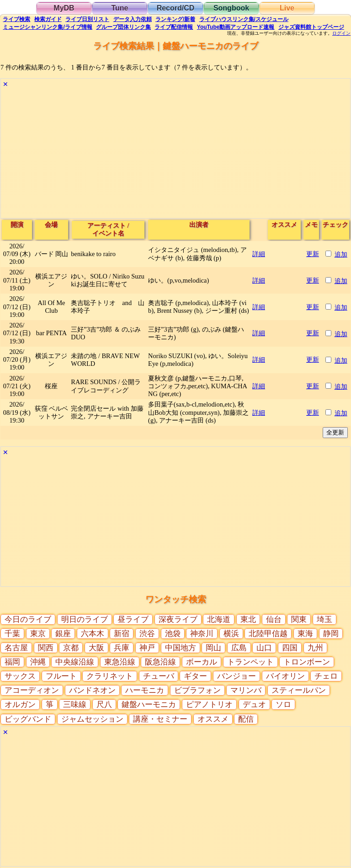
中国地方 (181, 648)
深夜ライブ (178, 619)
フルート (61, 676)
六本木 (93, 634)
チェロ (326, 676)
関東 (299, 619)
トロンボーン (307, 662)
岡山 (213, 648)
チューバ (159, 676)
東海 (305, 634)
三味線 (75, 705)
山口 (264, 648)
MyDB (64, 8)
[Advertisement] (175, 154)
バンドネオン (92, 690)
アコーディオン (32, 690)
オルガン (20, 705)
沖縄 (38, 662)
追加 (341, 254)
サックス (20, 676)
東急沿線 (120, 662)
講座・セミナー (160, 719)
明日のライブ (85, 619)
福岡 (12, 662)
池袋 (173, 634)
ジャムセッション (92, 719)
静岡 (331, 634)
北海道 (219, 619)
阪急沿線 (160, 662)
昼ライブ (133, 619)
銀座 (63, 634)
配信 (174, 27)
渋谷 (147, 634)
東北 (248, 619)
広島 (239, 648)
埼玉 (324, 619)
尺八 (104, 705)
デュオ (254, 705)
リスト (87, 19)
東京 (38, 634)
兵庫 (122, 648)
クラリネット (110, 676)
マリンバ (246, 690)
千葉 (12, 634)
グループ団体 (123, 27)
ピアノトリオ (209, 705)
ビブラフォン (197, 690)
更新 (313, 254)
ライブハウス (244, 19)
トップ (311, 27)
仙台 (274, 619)
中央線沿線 (75, 662)
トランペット (250, 662)
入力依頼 (133, 19)
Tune (120, 8)
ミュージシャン (47, 27)
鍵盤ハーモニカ (149, 705)
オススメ (213, 719)
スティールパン (299, 690)
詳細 (259, 254)
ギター (195, 676)
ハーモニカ (145, 690)
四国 (290, 648)
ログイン (341, 33)
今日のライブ (28, 619)
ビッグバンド (28, 719)
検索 (16, 19)
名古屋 (16, 648)
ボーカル (202, 662)
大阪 (96, 648)
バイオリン (285, 676)
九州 (315, 648)
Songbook (231, 8)
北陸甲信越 (268, 634)
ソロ (283, 705)
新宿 (122, 634)
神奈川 (202, 634)
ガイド (48, 19)
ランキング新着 (175, 19)
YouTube (236, 27)
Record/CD (176, 8)
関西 (46, 648)
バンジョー (237, 676)
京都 (71, 648)
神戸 (147, 648)
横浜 (231, 634)
